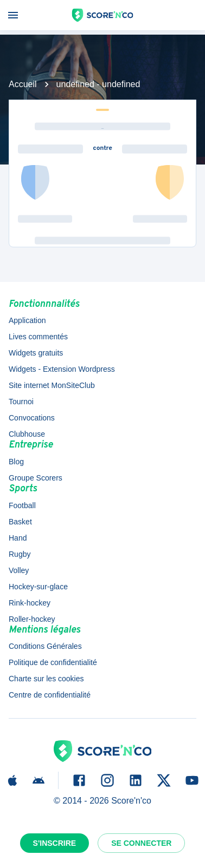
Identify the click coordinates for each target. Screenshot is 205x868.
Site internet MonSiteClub (52, 385)
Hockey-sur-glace (38, 587)
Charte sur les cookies (46, 679)
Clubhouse (27, 434)
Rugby (20, 554)
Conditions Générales (45, 646)
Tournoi (21, 402)
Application (27, 320)
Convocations (32, 418)
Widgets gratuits (36, 353)
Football (22, 505)
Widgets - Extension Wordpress (62, 369)
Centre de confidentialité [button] (50, 695)
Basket (20, 522)
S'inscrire (55, 843)
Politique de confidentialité (53, 662)
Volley (19, 570)
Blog (16, 462)
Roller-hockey (32, 619)
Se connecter (141, 843)
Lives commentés (38, 337)
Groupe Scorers (36, 478)
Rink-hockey (30, 603)
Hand (18, 538)
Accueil (23, 84)
